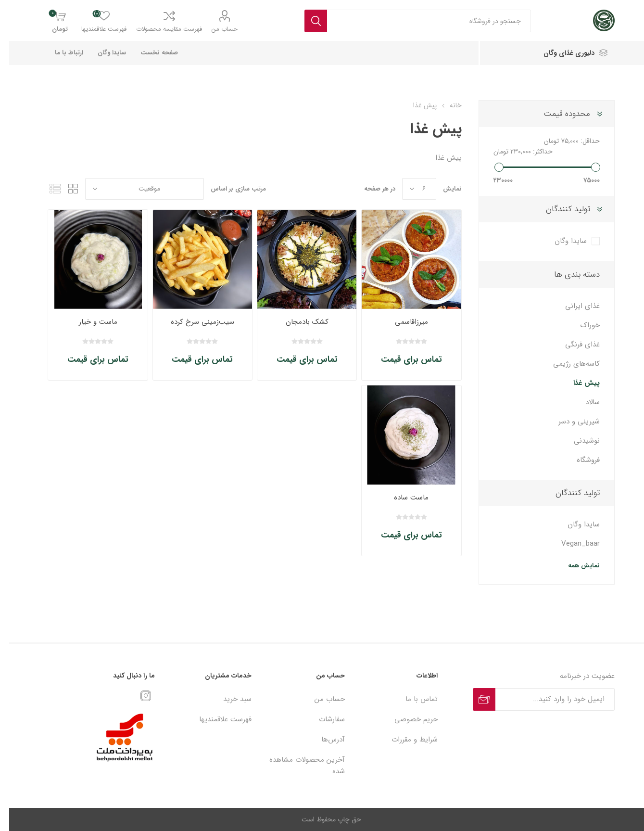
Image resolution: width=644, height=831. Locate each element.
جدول (64, 189)
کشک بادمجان (298, 322)
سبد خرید (228, 699)
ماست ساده (402, 498)
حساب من (215, 29)
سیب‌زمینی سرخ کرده (193, 322)
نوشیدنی (578, 441)
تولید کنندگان (559, 209)
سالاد (583, 402)
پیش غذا (577, 383)
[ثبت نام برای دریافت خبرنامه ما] (546, 699)
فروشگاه (579, 460)
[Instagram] (137, 696)
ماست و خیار (89, 322)
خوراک (581, 325)
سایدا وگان (562, 241)
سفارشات (323, 719)
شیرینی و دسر (570, 422)
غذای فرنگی (573, 345)
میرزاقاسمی (402, 322)
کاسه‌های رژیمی (567, 364)
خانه (447, 105)
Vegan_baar (571, 544)
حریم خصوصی (407, 719)
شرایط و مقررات (405, 740)
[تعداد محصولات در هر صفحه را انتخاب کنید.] (410, 189)
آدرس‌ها (324, 740)
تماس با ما (412, 699)
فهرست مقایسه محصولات (160, 29)
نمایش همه (575, 566)
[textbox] (420, 21)
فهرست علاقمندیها (216, 719)
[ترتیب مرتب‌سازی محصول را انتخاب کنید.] (135, 189)
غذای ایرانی (573, 306)
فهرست (46, 189)
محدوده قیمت (558, 114)
